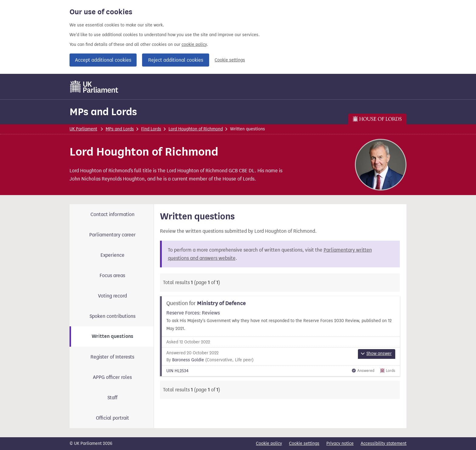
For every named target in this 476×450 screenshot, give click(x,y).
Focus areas (112, 275)
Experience (112, 255)
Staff (112, 398)
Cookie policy (269, 443)
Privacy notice (340, 443)
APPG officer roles (112, 377)
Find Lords (151, 129)
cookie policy (194, 45)
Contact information (112, 214)
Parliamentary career (112, 235)
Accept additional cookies (103, 60)
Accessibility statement (384, 443)
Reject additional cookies (176, 60)
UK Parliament (83, 129)
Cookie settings (230, 60)
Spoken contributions (112, 316)
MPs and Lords (103, 112)
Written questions (112, 336)
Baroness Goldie (188, 360)
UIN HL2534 (177, 371)
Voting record (112, 296)
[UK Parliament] (94, 87)
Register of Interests (112, 357)
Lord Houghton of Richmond (196, 129)
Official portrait (112, 418)
